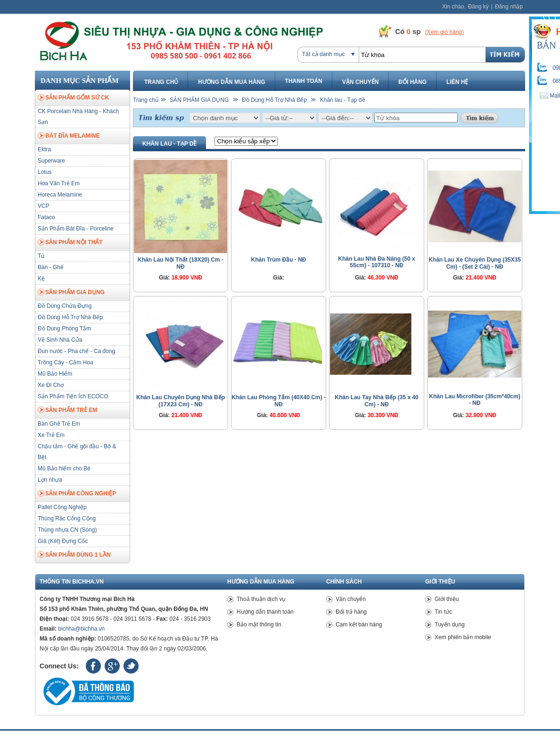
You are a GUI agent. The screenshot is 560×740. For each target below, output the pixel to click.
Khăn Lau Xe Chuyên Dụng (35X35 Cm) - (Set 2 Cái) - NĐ (475, 263)
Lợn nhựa (50, 480)
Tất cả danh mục (323, 54)
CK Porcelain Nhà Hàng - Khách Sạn (78, 117)
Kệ (41, 279)
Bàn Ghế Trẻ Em (59, 424)
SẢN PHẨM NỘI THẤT (70, 243)
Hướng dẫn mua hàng (231, 82)
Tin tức (443, 612)
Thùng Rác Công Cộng (67, 518)
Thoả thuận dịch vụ (261, 599)
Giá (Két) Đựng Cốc (63, 541)
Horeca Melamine (60, 195)
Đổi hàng (412, 82)
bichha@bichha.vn (81, 629)
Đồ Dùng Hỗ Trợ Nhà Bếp (70, 317)
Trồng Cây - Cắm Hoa (66, 362)
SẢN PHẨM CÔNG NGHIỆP (77, 494)
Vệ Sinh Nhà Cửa (60, 340)
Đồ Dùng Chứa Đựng (65, 306)
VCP (44, 206)
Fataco (46, 217)
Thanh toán (304, 81)
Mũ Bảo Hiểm (55, 374)
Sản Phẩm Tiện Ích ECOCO (73, 396)
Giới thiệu (447, 599)
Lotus (45, 172)
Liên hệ (457, 82)
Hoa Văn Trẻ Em (59, 183)
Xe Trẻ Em (51, 435)
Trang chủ (161, 82)
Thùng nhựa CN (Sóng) (67, 530)
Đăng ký (478, 7)
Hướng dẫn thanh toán (265, 612)
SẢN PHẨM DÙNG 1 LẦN (74, 555)
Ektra (44, 149)
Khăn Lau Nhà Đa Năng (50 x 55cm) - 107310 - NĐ (376, 262)
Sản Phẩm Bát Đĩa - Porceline (76, 229)
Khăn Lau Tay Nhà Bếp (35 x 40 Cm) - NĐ (377, 401)
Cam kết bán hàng (359, 625)
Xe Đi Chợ (51, 385)
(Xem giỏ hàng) (445, 32)
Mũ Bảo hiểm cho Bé (64, 469)
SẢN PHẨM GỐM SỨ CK (73, 98)
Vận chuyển (361, 82)
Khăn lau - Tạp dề (343, 100)
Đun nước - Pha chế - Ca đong (76, 351)
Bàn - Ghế (51, 267)
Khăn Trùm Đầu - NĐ (279, 260)
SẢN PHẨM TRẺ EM (67, 411)
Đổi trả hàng (351, 612)
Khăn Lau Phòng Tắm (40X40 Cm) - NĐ (279, 401)
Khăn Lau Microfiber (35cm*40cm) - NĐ (474, 400)
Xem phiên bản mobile (463, 637)
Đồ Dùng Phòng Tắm (64, 329)
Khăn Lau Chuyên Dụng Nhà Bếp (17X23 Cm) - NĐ (181, 401)
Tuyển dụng (450, 625)
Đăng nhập (509, 7)
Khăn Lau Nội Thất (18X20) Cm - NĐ (181, 263)
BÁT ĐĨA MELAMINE (69, 136)
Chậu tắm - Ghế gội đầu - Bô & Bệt (77, 452)
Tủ (41, 256)
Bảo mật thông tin (259, 625)
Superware (51, 161)
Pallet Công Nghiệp (62, 507)
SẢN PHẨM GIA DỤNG (71, 293)
